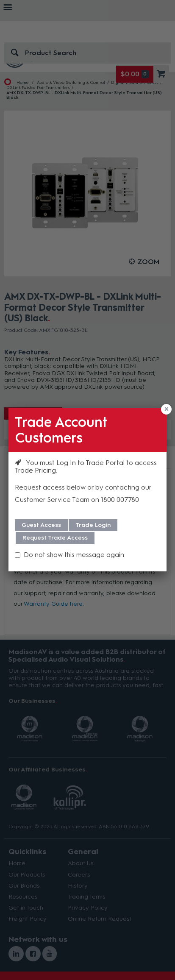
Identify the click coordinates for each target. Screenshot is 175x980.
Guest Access (41, 525)
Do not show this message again (74, 555)
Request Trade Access (55, 538)
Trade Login (93, 525)
